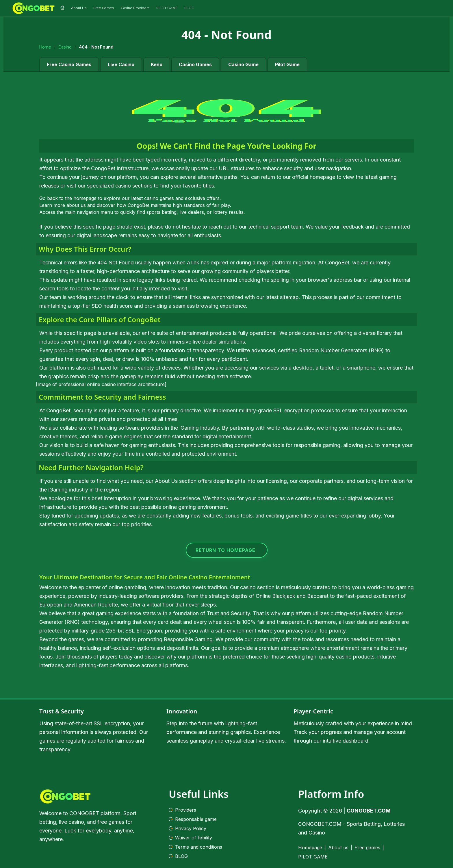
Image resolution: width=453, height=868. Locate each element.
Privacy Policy (187, 828)
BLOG (178, 855)
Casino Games (195, 63)
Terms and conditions (195, 846)
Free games (367, 847)
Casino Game (243, 63)
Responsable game (193, 818)
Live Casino (121, 63)
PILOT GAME (313, 856)
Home (45, 46)
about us (76, 204)
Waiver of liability (190, 837)
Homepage (310, 847)
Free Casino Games (69, 63)
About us (338, 847)
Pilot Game (287, 63)
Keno (157, 63)
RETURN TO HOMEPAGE (225, 549)
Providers (182, 809)
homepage (85, 197)
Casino (65, 46)
